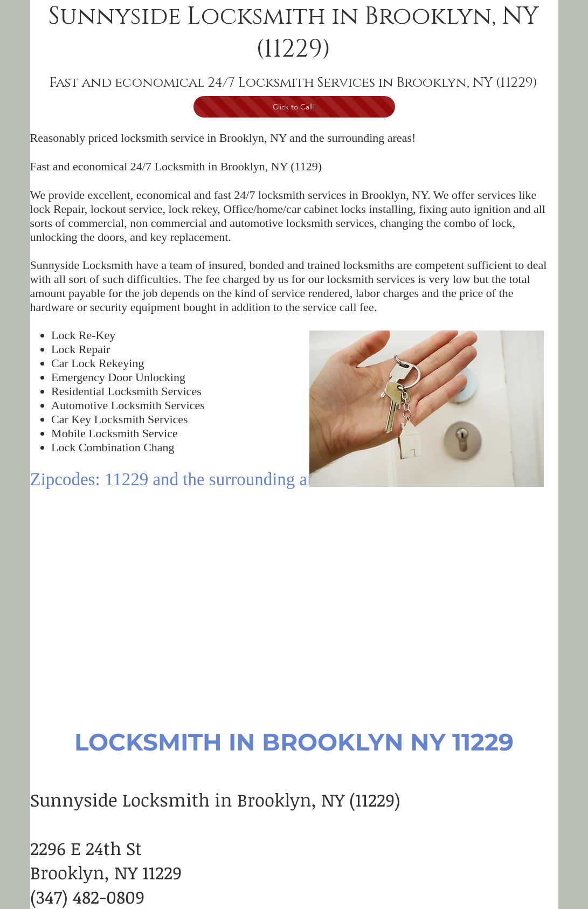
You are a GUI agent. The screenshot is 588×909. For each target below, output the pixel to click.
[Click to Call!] (294, 107)
